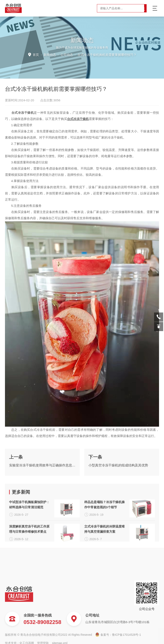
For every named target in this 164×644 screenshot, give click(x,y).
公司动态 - (98, 55)
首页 (36, 55)
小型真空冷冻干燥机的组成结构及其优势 (118, 492)
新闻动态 (50, 55)
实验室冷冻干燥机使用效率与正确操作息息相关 (42, 492)
